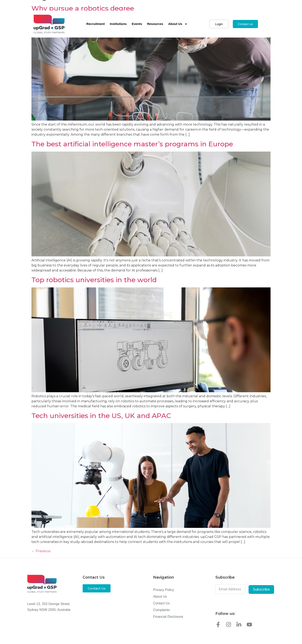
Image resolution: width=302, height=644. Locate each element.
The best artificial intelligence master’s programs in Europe (132, 144)
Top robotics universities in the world (94, 280)
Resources (155, 24)
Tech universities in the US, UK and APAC (101, 416)
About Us (178, 24)
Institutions (118, 24)
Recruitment (96, 24)
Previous (41, 551)
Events (137, 24)
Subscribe (261, 589)
